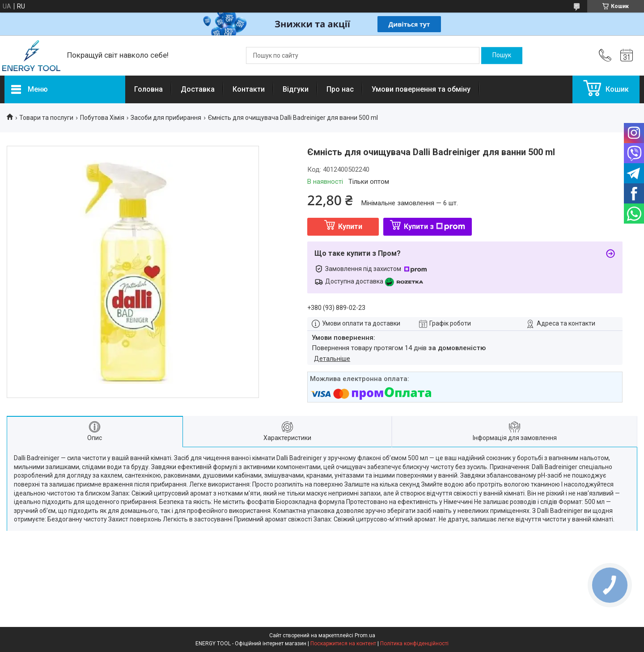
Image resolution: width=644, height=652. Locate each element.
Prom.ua (365, 635)
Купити (350, 227)
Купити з (434, 227)
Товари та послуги (46, 118)
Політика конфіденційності (414, 644)
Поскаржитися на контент (343, 644)
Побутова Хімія (102, 118)
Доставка (198, 89)
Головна (148, 89)
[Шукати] (502, 55)
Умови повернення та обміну (421, 89)
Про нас (340, 89)
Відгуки (296, 89)
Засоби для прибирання (166, 118)
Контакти (249, 89)
